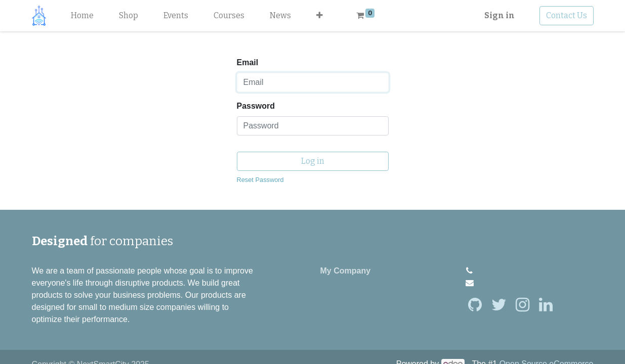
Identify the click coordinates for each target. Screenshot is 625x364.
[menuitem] (82, 16)
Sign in (499, 15)
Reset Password (260, 180)
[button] (320, 16)
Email (248, 62)
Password (256, 106)
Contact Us (567, 15)
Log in (313, 161)
